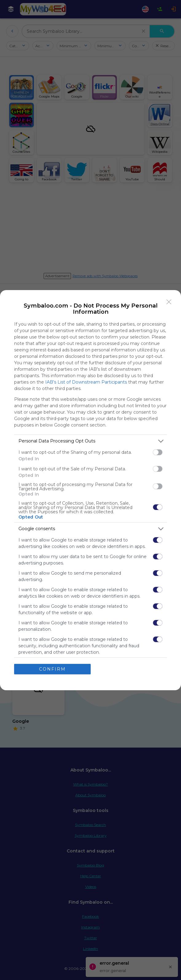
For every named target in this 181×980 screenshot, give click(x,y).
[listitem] (90, 441)
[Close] (169, 302)
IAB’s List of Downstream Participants (86, 382)
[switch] (158, 452)
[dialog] (90, 490)
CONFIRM (52, 669)
